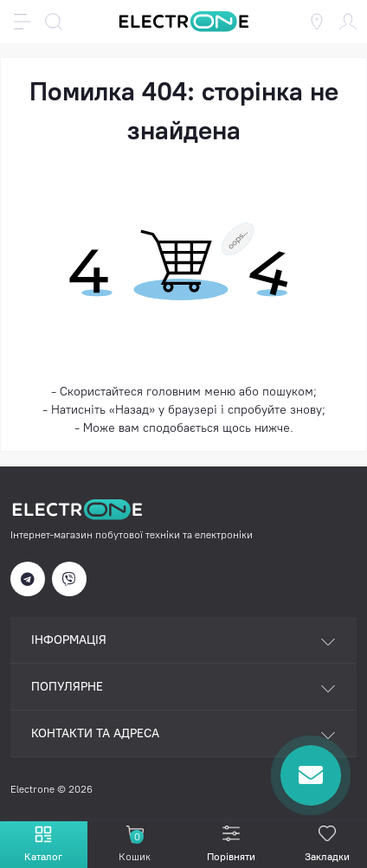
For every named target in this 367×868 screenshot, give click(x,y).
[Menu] (23, 22)
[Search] (54, 22)
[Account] (348, 22)
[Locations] (317, 22)
